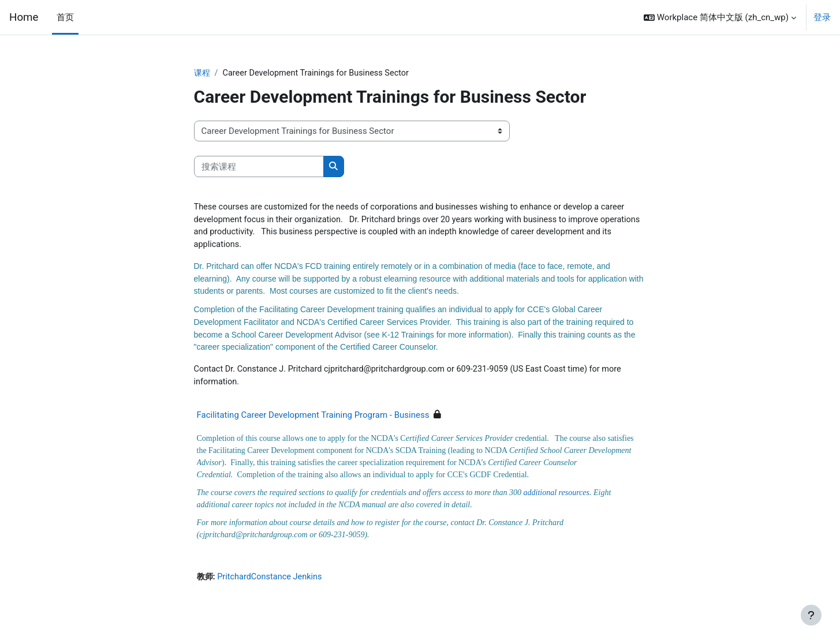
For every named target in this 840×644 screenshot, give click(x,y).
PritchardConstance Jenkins (272, 584)
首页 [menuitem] (65, 17)
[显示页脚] (811, 615)
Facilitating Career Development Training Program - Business (313, 421)
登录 (822, 17)
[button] (720, 17)
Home (24, 17)
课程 (203, 73)
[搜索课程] (259, 167)
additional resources (557, 498)
